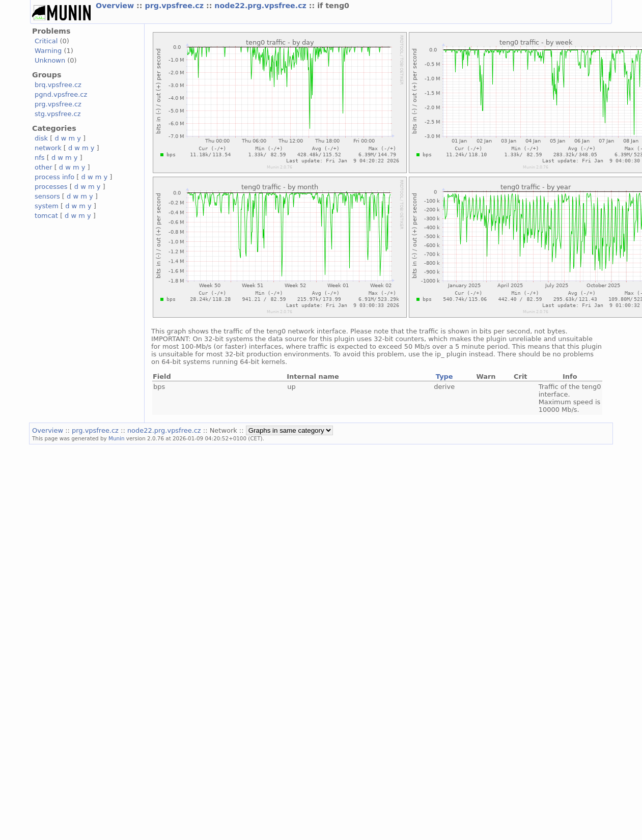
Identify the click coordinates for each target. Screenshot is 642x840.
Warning (48, 51)
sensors (47, 196)
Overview (116, 6)
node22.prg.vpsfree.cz (262, 6)
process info (54, 177)
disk (41, 138)
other (44, 167)
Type (444, 376)
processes (51, 187)
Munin (117, 438)
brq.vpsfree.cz (58, 85)
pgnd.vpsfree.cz (61, 94)
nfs (40, 158)
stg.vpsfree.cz (58, 114)
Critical (46, 41)
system (47, 206)
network (48, 148)
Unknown (50, 60)
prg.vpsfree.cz (175, 6)
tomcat (46, 216)
